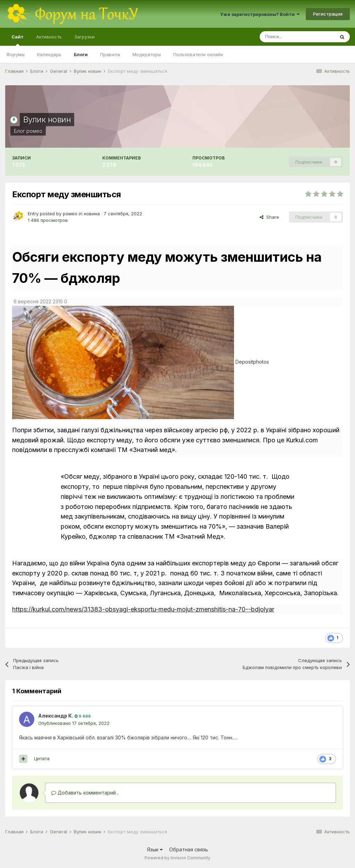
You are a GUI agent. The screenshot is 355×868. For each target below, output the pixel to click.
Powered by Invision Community (177, 858)
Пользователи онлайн (198, 54)
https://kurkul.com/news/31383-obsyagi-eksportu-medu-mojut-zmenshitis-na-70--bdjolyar (143, 609)
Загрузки (84, 37)
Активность (49, 37)
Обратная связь (189, 849)
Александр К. (56, 716)
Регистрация (328, 14)
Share (269, 217)
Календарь (49, 54)
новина (92, 214)
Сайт (18, 40)
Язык (155, 849)
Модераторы (147, 54)
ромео (34, 131)
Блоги (81, 54)
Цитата (42, 758)
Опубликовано (74, 723)
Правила (110, 54)
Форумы (15, 54)
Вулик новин (47, 119)
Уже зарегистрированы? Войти (260, 14)
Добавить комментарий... (85, 793)
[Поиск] (297, 37)
